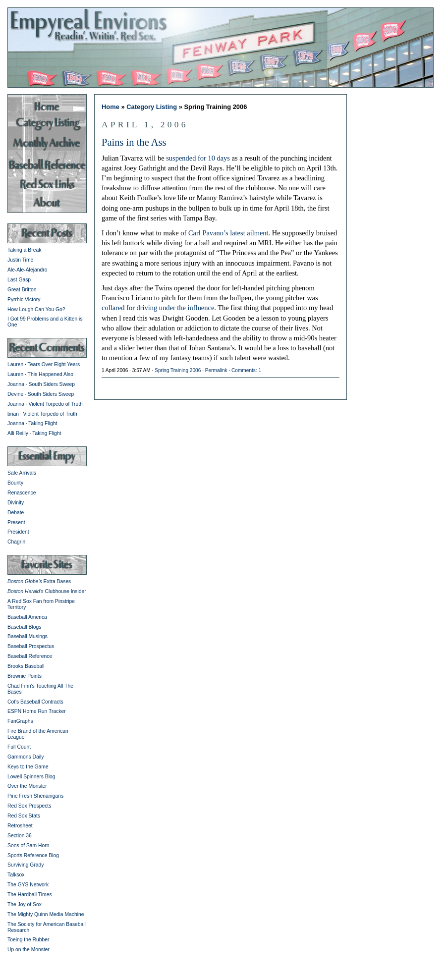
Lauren (15, 364)
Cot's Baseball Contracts (35, 702)
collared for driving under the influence (158, 308)
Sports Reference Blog (33, 855)
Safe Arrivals (22, 473)
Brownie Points (25, 676)
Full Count (19, 747)
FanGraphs (20, 721)
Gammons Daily (26, 757)
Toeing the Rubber (28, 940)
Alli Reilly (18, 433)
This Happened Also (51, 374)
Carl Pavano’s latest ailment (228, 233)
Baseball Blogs (24, 627)
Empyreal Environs (223, 47)
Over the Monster (27, 786)
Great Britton (22, 290)
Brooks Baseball (26, 666)
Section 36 (20, 836)
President (18, 532)
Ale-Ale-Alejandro (27, 270)
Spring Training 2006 (178, 370)
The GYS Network (28, 885)
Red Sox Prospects (29, 806)
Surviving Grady (26, 865)
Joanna (16, 384)
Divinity (16, 503)
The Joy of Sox (25, 904)
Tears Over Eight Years (54, 364)
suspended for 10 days (198, 158)
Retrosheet (20, 826)
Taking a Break (24, 250)
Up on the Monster (28, 950)
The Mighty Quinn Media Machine (46, 914)
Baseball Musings (28, 636)
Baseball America (27, 617)
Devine (15, 394)
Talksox (16, 875)
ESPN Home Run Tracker (37, 711)
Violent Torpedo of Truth (56, 404)
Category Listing (152, 107)
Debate (16, 513)
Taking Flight (43, 423)
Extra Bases (39, 581)
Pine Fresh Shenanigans (35, 796)
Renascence (22, 493)
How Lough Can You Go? (36, 309)
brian (13, 414)
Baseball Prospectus (31, 646)
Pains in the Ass (134, 142)
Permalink (216, 370)
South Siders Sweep (52, 384)
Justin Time (20, 260)
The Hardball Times (30, 895)
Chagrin (16, 542)
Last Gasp (19, 280)
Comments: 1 (246, 370)
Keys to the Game (28, 767)
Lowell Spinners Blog (31, 777)
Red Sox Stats (24, 816)
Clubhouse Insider (47, 591)
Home (111, 107)
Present (16, 522)
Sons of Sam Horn (28, 845)
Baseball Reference (30, 656)
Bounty (15, 483)
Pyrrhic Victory (24, 299)
